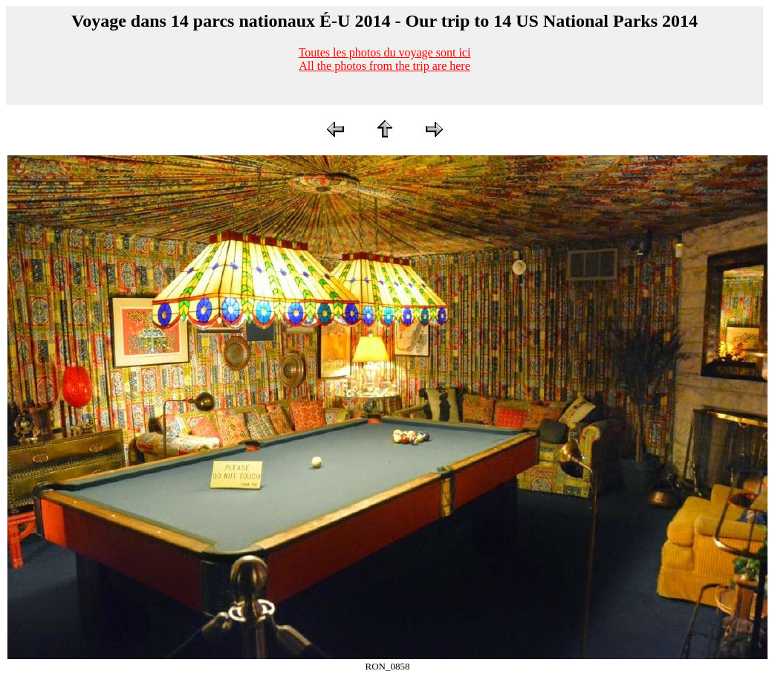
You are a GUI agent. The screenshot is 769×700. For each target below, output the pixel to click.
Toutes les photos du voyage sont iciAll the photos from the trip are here (385, 59)
